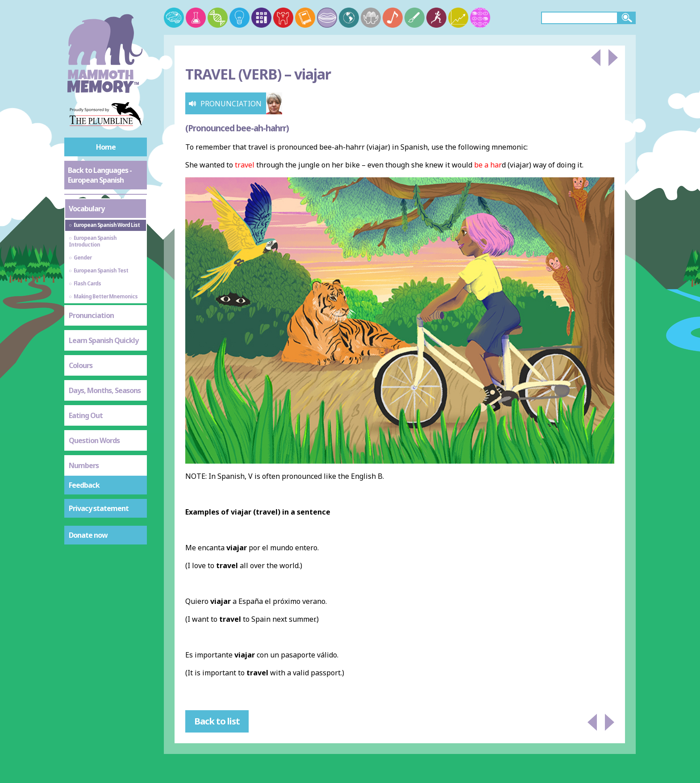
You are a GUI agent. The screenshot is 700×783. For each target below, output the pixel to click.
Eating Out (86, 415)
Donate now (88, 535)
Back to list (217, 721)
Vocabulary (87, 209)
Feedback (84, 485)
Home (106, 147)
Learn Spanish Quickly (104, 340)
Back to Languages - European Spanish (100, 175)
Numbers (84, 465)
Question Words (94, 440)
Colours (81, 365)
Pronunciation (91, 315)
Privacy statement (99, 508)
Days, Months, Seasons (105, 390)
